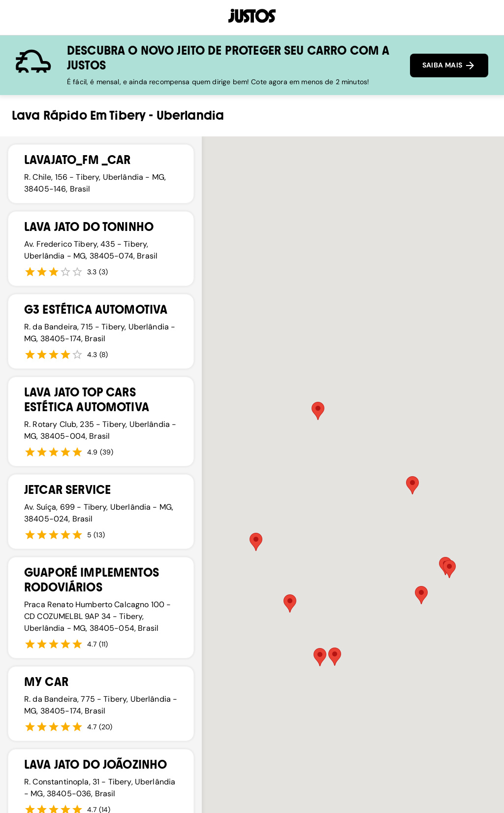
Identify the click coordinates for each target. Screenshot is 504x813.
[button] (256, 542)
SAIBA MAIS (449, 65)
